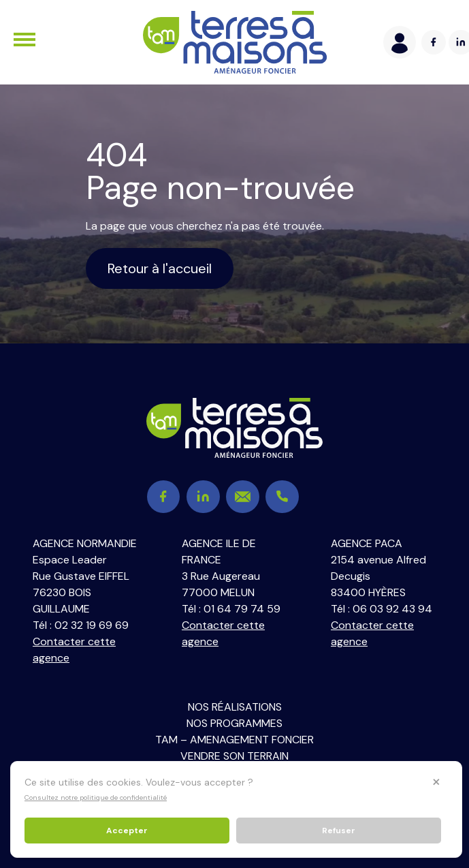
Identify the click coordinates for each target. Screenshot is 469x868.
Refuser (339, 831)
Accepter (127, 831)
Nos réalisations (235, 707)
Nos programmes (234, 723)
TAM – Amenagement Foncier (234, 740)
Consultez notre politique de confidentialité (96, 797)
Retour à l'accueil (160, 268)
